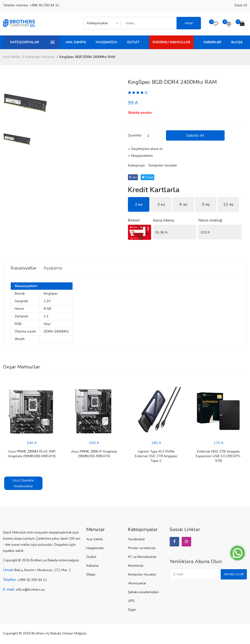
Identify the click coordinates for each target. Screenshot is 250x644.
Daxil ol (241, 5)
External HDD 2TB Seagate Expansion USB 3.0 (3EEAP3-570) (218, 456)
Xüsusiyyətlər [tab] (26, 268)
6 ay (183, 205)
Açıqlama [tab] (60, 268)
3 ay (161, 205)
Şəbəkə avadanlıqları (143, 592)
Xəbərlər (212, 42)
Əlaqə (237, 42)
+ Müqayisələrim (140, 156)
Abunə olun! (232, 576)
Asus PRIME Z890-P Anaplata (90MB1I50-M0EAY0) (94, 454)
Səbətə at (206, 136)
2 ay (139, 205)
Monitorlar (135, 566)
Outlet (133, 42)
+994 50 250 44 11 (44, 5)
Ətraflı (20, 339)
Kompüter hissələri (40, 57)
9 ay (206, 205)
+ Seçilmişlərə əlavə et (145, 149)
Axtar (189, 23)
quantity (135, 136)
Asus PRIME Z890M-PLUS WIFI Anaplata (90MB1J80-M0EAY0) (32, 454)
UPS (131, 601)
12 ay (228, 205)
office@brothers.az (29, 590)
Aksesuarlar (137, 584)
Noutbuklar (136, 540)
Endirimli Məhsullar (171, 42)
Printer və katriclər (141, 548)
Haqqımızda (106, 42)
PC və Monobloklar (142, 557)
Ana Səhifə (76, 42)
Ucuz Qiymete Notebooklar (23, 483)
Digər (132, 610)
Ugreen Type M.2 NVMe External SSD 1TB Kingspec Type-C (156, 456)
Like (134, 178)
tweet (150, 178)
